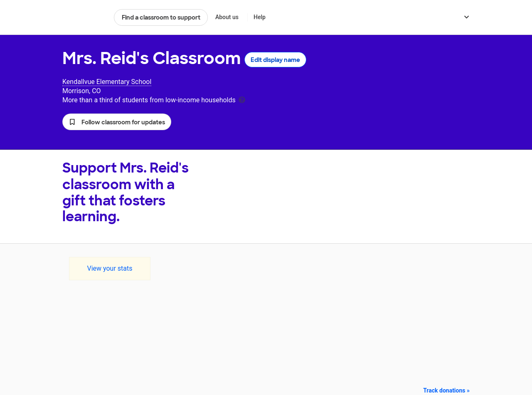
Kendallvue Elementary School (107, 82)
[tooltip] (242, 99)
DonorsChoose (85, 17)
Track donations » (446, 390)
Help (260, 17)
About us (227, 17)
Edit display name (275, 60)
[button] (117, 122)
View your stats (110, 268)
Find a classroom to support (161, 17)
